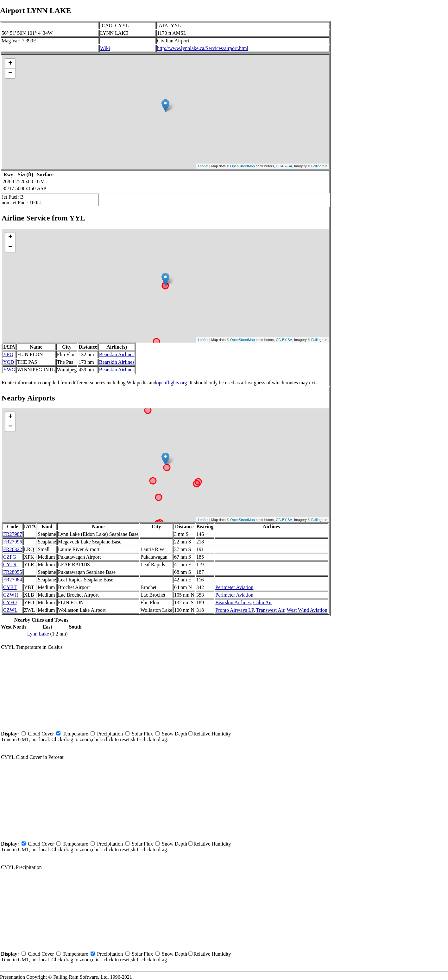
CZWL (10, 610)
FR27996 (13, 542)
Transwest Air (270, 610)
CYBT (10, 587)
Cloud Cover (41, 734)
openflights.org (171, 383)
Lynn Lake (38, 634)
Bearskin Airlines (117, 354)
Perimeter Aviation (234, 587)
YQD (9, 362)
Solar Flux (142, 734)
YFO (8, 354)
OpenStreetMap (243, 166)
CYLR (10, 564)
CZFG (10, 557)
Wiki (105, 48)
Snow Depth (174, 734)
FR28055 (13, 572)
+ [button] (10, 64)
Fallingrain (319, 166)
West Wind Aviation (307, 610)
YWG (9, 370)
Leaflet (203, 166)
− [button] (10, 73)
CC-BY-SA (284, 166)
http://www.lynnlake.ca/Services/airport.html (203, 48)
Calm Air (263, 602)
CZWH (11, 595)
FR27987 (13, 534)
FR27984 (13, 580)
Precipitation (110, 734)
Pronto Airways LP (234, 610)
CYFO (10, 602)
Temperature (76, 734)
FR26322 (13, 549)
